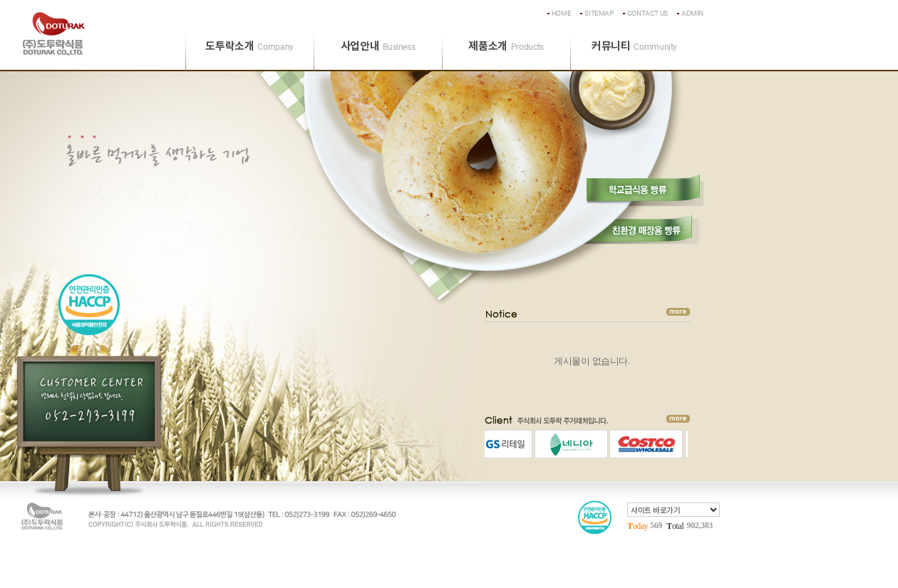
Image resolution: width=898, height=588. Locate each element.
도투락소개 (249, 47)
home (562, 13)
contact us (647, 13)
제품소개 (506, 47)
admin (692, 13)
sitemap (599, 13)
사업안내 (378, 47)
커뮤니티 (634, 47)
